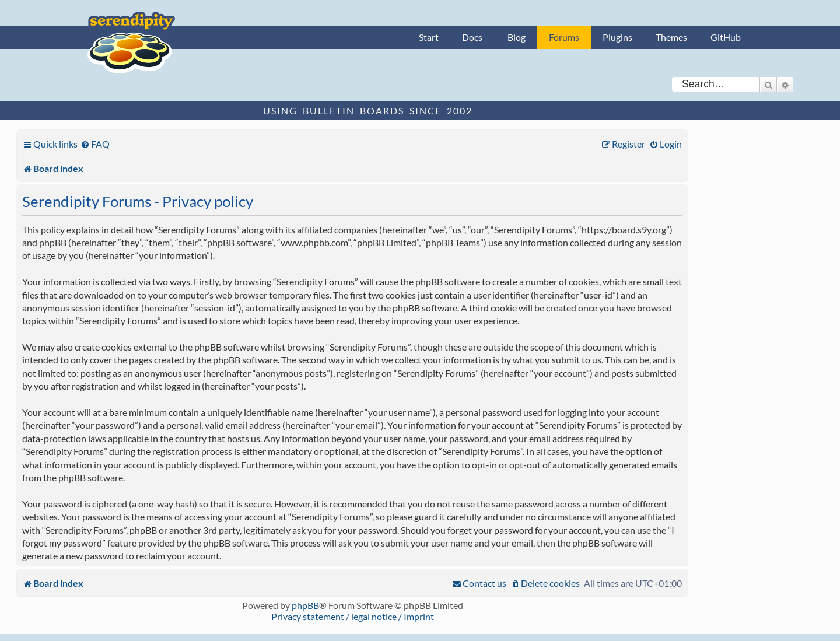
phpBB (305, 605)
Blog (517, 37)
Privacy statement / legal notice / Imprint (353, 616)
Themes (671, 37)
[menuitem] (95, 144)
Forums (564, 37)
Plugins (617, 37)
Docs (472, 37)
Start (429, 37)
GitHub (726, 37)
